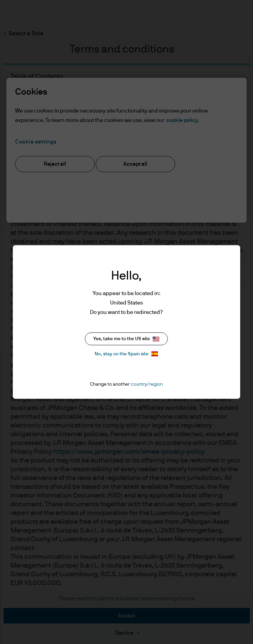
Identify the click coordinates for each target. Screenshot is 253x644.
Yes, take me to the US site (126, 339)
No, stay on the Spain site (126, 354)
